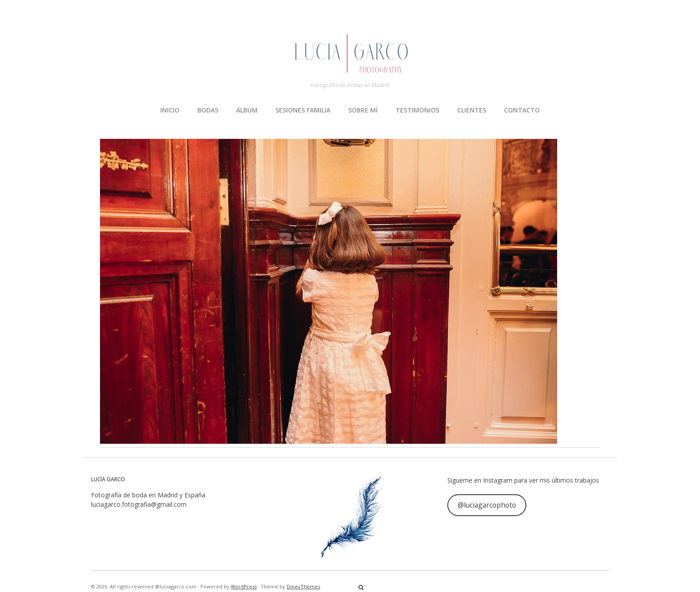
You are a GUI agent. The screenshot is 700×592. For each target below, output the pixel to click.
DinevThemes (303, 586)
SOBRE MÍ (363, 110)
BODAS (208, 110)
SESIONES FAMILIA (303, 110)
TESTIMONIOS (417, 110)
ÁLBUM (247, 110)
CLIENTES (472, 110)
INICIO (170, 110)
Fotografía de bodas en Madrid (350, 85)
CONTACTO (522, 110)
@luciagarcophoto (487, 505)
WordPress (244, 586)
